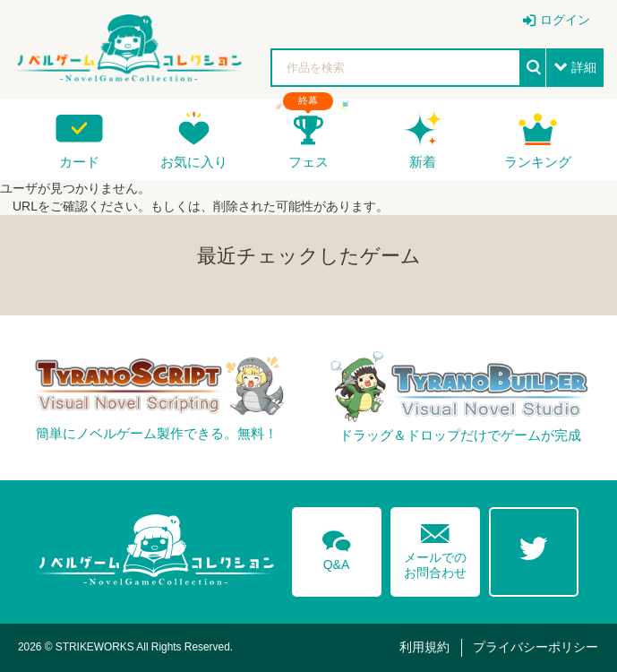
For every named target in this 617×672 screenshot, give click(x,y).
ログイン (565, 20)
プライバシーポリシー (536, 647)
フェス (308, 162)
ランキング (538, 162)
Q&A (337, 547)
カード (79, 162)
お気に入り (194, 162)
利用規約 (424, 647)
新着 (423, 162)
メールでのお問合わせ (435, 547)
